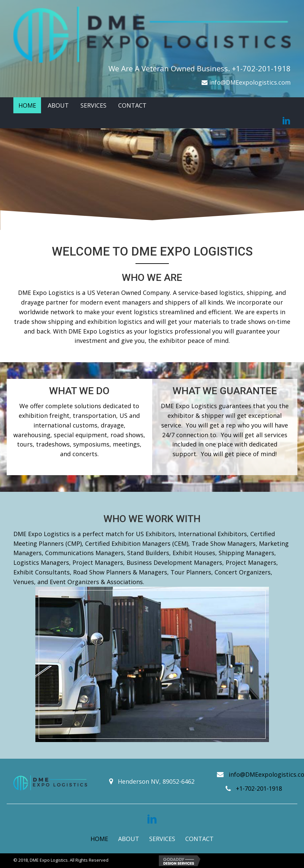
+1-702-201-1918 (261, 68)
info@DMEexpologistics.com (250, 82)
